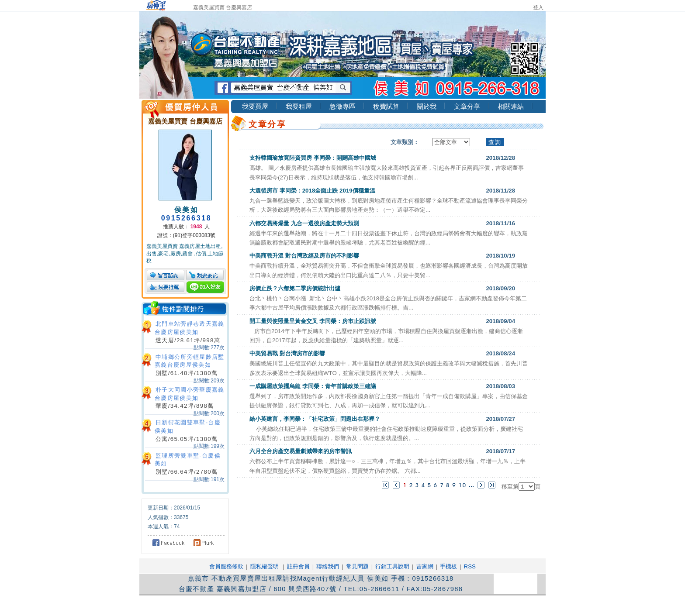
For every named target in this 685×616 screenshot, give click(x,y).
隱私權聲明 (265, 566)
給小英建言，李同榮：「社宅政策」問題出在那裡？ (315, 419)
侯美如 (187, 210)
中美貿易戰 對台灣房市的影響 (287, 353)
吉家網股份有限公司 (279, 605)
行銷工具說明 (392, 566)
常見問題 (357, 566)
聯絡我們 (328, 566)
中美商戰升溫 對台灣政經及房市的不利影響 (304, 256)
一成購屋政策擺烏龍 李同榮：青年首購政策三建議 (313, 386)
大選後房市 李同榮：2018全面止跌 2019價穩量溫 (312, 191)
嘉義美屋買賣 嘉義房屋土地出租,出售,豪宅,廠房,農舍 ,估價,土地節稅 (185, 254)
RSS (470, 566)
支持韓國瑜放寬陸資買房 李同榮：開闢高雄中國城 (313, 158)
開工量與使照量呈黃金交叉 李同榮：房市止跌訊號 (313, 321)
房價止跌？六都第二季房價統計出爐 (295, 288)
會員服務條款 (226, 566)
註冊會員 (298, 566)
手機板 (448, 566)
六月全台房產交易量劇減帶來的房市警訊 (301, 451)
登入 (538, 7)
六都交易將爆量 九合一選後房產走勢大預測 (304, 223)
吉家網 (425, 566)
